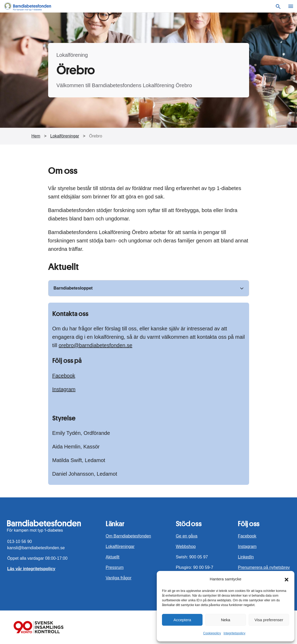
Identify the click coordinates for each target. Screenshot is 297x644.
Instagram (64, 389)
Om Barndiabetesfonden (128, 536)
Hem (36, 136)
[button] (287, 579)
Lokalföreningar (65, 136)
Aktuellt (113, 557)
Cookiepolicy (212, 633)
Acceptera (182, 620)
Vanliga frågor (119, 578)
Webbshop (186, 546)
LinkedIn (246, 557)
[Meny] (291, 6)
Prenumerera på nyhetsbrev (264, 567)
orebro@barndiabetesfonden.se (96, 345)
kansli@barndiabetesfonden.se (36, 548)
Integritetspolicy (234, 633)
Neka (225, 620)
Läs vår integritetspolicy (31, 569)
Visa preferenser (269, 620)
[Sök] (278, 6)
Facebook (64, 376)
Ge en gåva (187, 536)
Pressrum (115, 567)
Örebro (96, 136)
